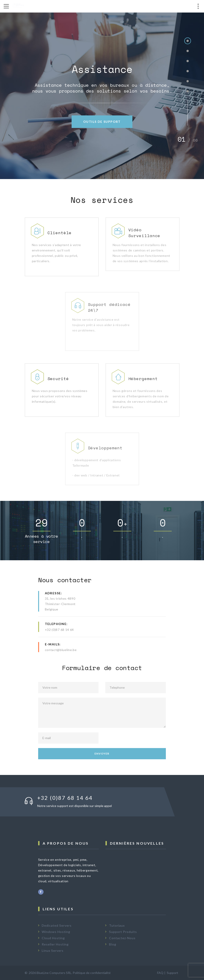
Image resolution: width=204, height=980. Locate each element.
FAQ (160, 973)
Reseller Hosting (55, 944)
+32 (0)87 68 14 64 (59, 630)
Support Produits (123, 932)
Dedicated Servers (57, 925)
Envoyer (102, 754)
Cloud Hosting (53, 938)
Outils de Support (102, 122)
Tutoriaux (117, 925)
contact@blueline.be (61, 650)
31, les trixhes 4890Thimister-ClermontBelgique (60, 604)
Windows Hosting (56, 932)
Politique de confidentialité (92, 973)
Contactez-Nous (122, 938)
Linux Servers (53, 951)
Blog (113, 944)
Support (172, 973)
